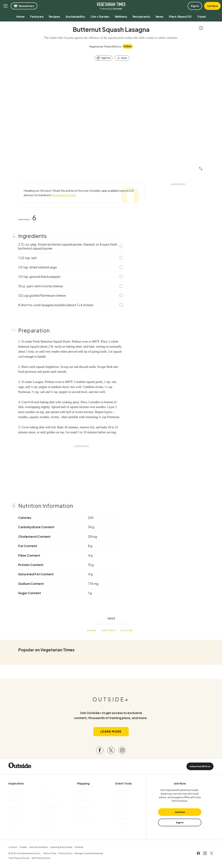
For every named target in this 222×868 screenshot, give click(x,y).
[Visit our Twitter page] (111, 751)
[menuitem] (20, 17)
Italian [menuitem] (128, 630)
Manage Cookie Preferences (89, 854)
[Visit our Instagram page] (122, 751)
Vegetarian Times (111, 4)
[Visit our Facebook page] (100, 751)
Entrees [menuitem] (110, 630)
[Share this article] (122, 58)
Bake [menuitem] (93, 630)
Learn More (111, 732)
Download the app (64, 195)
